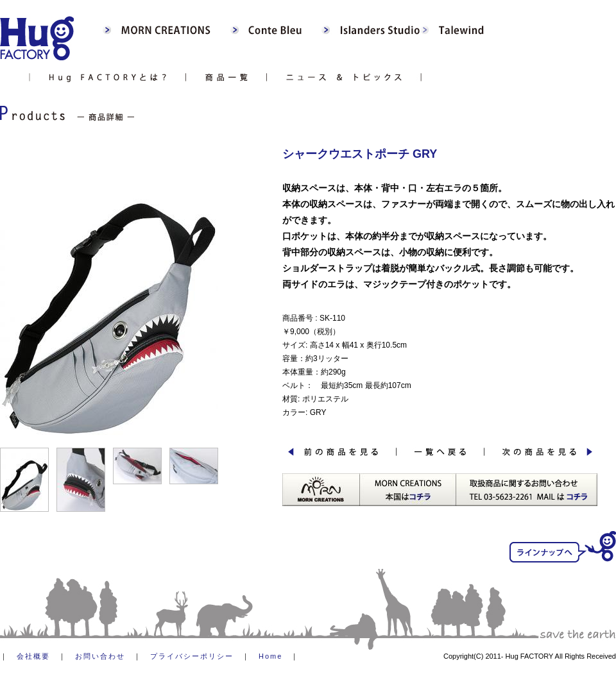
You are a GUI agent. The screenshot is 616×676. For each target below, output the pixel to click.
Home (270, 656)
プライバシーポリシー (192, 656)
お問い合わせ (100, 656)
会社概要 (33, 656)
